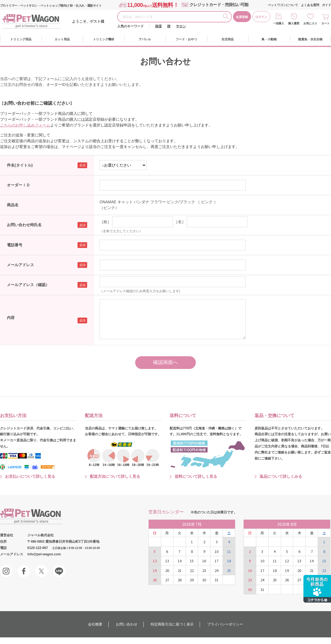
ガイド (326, 5)
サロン (181, 26)
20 (167, 570)
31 (217, 580)
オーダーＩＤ (18, 185)
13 (167, 561)
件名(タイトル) (20, 165)
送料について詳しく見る (196, 476)
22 (192, 570)
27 (167, 580)
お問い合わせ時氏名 (24, 225)
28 (180, 580)
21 (180, 570)
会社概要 (95, 624)
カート (325, 23)
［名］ (180, 222)
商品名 (13, 205)
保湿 (158, 26)
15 (192, 561)
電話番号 (15, 245)
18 (229, 561)
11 (229, 551)
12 (155, 561)
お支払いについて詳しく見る (30, 476)
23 (204, 570)
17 (217, 561)
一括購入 (279, 23)
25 (229, 570)
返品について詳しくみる (281, 476)
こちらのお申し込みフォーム (25, 125)
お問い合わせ (127, 624)
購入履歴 (294, 23)
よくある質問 (310, 5)
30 (204, 580)
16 (204, 561)
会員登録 (242, 17)
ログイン (261, 17)
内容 (11, 318)
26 (155, 580)
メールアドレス (20, 265)
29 (192, 580)
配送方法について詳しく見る (115, 476)
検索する (227, 17)
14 (180, 561)
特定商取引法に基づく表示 (172, 624)
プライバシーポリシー (225, 624)
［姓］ (105, 222)
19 (155, 570)
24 (217, 570)
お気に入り (310, 23)
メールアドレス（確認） (28, 285)
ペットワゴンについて (283, 5)
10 (217, 551)
